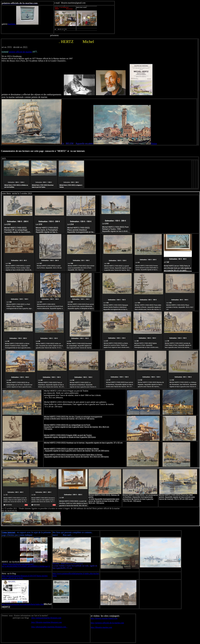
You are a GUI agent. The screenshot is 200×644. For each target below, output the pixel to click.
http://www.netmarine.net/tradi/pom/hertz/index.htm (23, 604)
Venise (154, 144)
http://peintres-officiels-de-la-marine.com (107, 623)
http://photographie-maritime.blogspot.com (49, 627)
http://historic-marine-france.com (104, 618)
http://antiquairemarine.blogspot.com (46, 618)
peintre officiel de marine (21, 52)
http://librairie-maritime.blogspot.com (46, 622)
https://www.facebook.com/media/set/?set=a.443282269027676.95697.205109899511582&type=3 (26, 565)
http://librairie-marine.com (101, 627)
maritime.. (23, 24)
